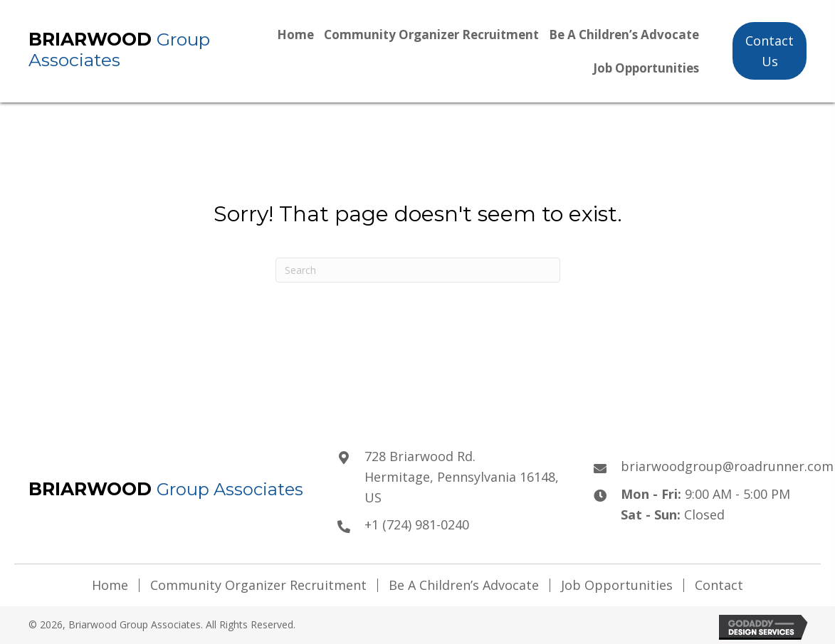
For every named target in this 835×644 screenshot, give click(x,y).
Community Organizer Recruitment (258, 585)
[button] (770, 51)
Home (110, 585)
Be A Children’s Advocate (464, 585)
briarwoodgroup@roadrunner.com (727, 466)
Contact (719, 585)
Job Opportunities (617, 585)
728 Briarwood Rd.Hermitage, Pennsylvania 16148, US (462, 477)
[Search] (418, 270)
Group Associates (119, 49)
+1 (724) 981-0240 (417, 524)
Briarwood (93, 39)
